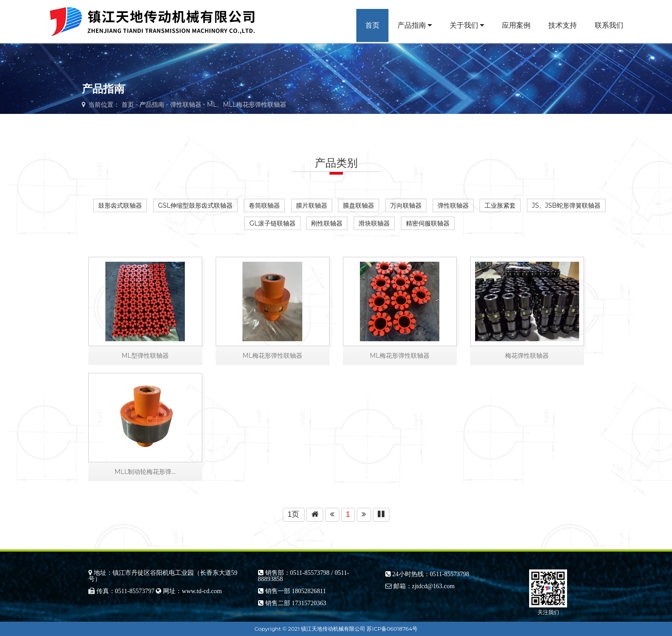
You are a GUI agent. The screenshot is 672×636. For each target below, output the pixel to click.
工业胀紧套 (500, 205)
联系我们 (609, 25)
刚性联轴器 (327, 223)
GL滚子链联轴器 (272, 223)
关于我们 (467, 25)
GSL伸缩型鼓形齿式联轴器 (196, 205)
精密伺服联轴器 (428, 223)
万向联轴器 (406, 205)
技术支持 (563, 25)
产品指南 (415, 25)
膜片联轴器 (312, 205)
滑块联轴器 (374, 223)
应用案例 (516, 25)
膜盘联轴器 (359, 205)
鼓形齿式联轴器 (120, 205)
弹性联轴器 (186, 105)
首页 (372, 25)
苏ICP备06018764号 (392, 629)
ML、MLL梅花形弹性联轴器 (247, 105)
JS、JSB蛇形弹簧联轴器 (566, 205)
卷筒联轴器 (264, 205)
